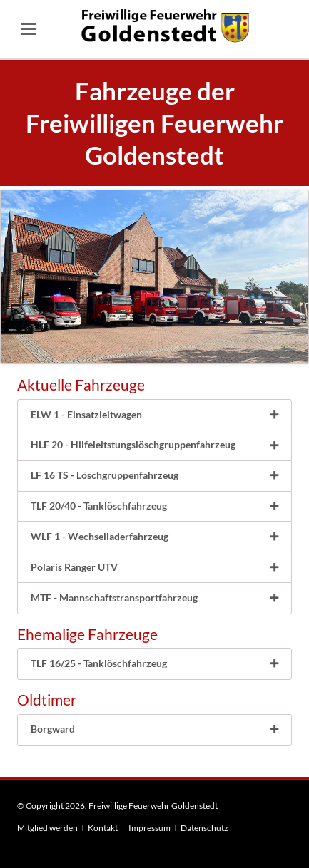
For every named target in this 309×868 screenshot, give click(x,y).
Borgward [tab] (53, 729)
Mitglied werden (47, 828)
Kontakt (103, 828)
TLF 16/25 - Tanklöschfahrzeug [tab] (99, 663)
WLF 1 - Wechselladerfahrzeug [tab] (100, 536)
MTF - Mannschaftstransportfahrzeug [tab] (114, 598)
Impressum (150, 828)
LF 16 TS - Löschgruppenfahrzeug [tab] (105, 475)
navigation (29, 29)
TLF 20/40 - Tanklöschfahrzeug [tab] (99, 506)
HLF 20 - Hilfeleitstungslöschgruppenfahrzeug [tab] (133, 444)
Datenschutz (204, 828)
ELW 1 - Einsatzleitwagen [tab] (86, 414)
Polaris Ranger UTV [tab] (74, 567)
